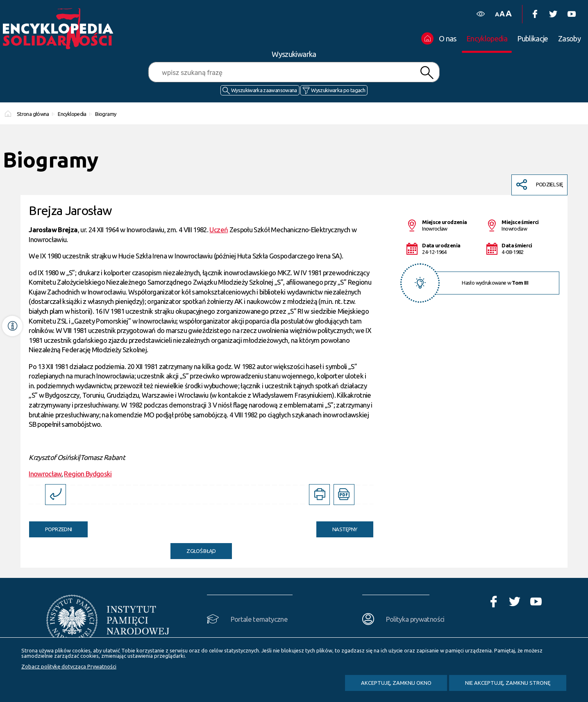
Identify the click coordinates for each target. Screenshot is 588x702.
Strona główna (33, 114)
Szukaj (427, 73)
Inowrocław (45, 474)
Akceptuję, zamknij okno (396, 683)
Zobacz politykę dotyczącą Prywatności (69, 666)
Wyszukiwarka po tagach (338, 90)
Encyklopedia (72, 114)
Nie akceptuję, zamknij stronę (508, 683)
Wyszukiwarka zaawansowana (264, 90)
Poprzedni (50, 527)
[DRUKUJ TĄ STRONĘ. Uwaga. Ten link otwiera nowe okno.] (319, 495)
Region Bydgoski (88, 474)
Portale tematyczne (259, 619)
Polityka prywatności (415, 619)
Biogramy (106, 114)
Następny (337, 527)
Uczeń (219, 230)
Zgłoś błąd (201, 551)
